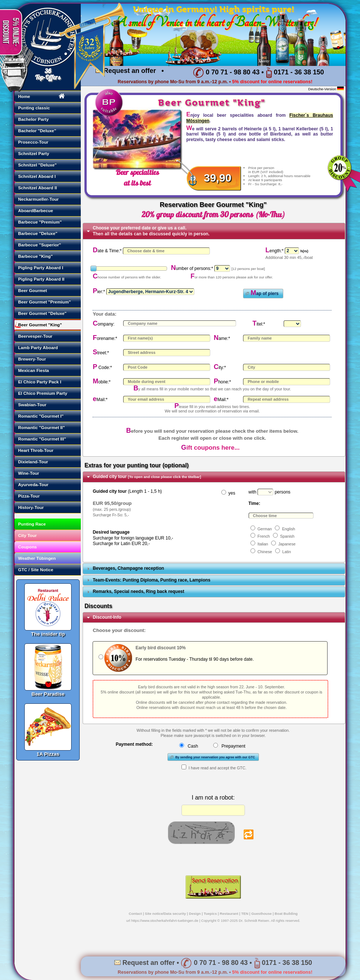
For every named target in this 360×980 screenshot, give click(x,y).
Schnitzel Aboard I (37, 176)
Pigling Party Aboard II (41, 279)
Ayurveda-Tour (33, 484)
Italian (263, 544)
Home (24, 96)
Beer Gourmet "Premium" (44, 302)
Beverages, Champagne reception (128, 568)
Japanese (287, 544)
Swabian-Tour (32, 405)
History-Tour (31, 507)
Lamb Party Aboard (38, 347)
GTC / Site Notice (36, 570)
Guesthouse (261, 914)
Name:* (222, 338)
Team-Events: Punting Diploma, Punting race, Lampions (151, 580)
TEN (245, 914)
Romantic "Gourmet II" (41, 427)
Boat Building (286, 914)
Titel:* (259, 324)
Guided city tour (147, 477)
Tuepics (210, 914)
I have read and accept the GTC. (217, 768)
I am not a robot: (213, 798)
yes (232, 493)
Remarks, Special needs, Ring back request (138, 591)
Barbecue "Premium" (40, 222)
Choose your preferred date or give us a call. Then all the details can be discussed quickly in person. (151, 231)
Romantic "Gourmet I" (41, 416)
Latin (286, 552)
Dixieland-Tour (33, 462)
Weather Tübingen (37, 558)
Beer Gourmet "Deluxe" (42, 313)
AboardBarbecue (36, 210)
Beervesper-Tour (35, 336)
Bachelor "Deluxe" (37, 131)
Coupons (27, 547)
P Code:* (102, 368)
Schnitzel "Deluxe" (37, 165)
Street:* (101, 353)
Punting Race (32, 524)
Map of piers (261, 293)
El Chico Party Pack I (40, 382)
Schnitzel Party (34, 153)
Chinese (265, 552)
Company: (103, 324)
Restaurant (229, 914)
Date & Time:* (107, 251)
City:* (220, 368)
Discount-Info (107, 617)
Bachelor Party (33, 119)
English (289, 529)
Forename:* (105, 338)
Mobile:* (101, 382)
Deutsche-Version (322, 89)
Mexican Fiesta (34, 370)
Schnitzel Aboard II (37, 188)
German (265, 529)
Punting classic (34, 108)
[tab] (214, 231)
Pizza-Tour (29, 496)
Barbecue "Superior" (39, 245)
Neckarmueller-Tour (38, 199)
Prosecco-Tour (33, 142)
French (264, 536)
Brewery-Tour (32, 359)
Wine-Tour (29, 473)
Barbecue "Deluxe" (38, 233)
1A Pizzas (48, 727)
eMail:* (100, 400)
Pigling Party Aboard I (41, 268)
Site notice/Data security (165, 914)
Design (195, 914)
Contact (135, 914)
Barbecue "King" (35, 256)
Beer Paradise (48, 667)
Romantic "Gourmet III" (42, 439)
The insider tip (48, 607)
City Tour (27, 535)
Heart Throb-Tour (36, 450)
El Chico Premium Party (43, 393)
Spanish (287, 536)
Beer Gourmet (32, 290)
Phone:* (222, 382)
